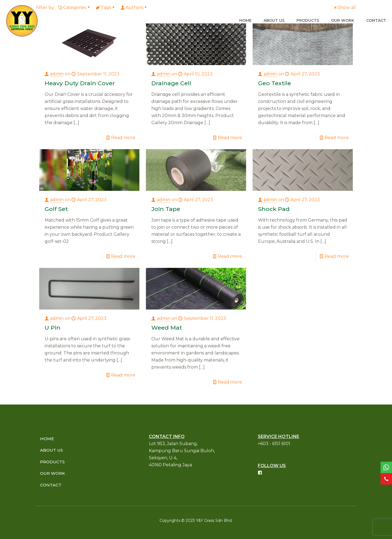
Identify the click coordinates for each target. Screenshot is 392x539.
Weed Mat (167, 328)
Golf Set (56, 209)
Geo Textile (275, 83)
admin (57, 74)
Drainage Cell (171, 83)
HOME (47, 439)
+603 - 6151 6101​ (274, 444)
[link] (386, 467)
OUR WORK (53, 473)
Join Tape (166, 209)
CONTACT (51, 485)
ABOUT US (51, 450)
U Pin (53, 328)
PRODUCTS (52, 462)
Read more (123, 138)
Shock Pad (274, 209)
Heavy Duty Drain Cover (80, 83)
